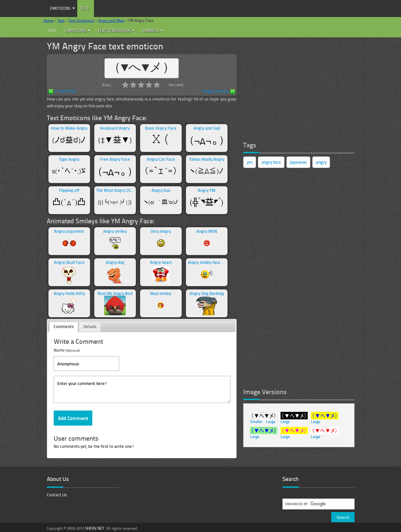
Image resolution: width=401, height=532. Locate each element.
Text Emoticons (81, 20)
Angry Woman (219, 92)
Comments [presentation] (64, 326)
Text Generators (114, 31)
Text (85, 8)
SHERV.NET (95, 528)
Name (67, 350)
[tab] (64, 327)
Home (48, 20)
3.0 (141, 85)
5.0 (157, 85)
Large (271, 422)
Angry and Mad (111, 20)
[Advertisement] (292, 87)
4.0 (149, 85)
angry (321, 162)
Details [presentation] (90, 326)
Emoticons (60, 8)
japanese (298, 162)
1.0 (125, 85)
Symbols (151, 31)
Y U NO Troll (62, 92)
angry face (271, 162)
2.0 (133, 85)
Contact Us (57, 495)
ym (250, 162)
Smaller (256, 422)
